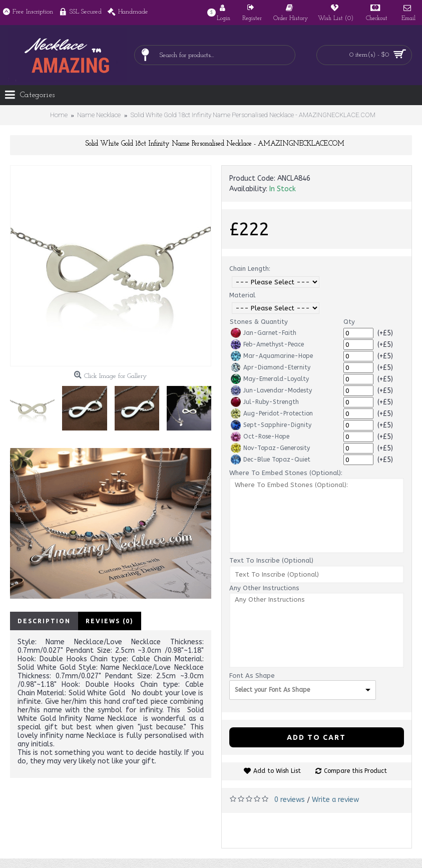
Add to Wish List (277, 771)
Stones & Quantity (259, 322)
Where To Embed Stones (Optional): (286, 473)
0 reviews (290, 800)
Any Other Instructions (264, 588)
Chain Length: (250, 269)
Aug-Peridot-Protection (272, 413)
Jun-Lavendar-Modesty (271, 390)
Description (44, 621)
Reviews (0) (110, 621)
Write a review (335, 800)
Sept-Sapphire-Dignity (271, 425)
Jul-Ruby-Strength (265, 402)
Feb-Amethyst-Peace (267, 344)
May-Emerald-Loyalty (270, 379)
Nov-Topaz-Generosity (270, 448)
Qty (349, 322)
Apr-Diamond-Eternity (271, 367)
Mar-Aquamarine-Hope (272, 356)
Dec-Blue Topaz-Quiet (271, 460)
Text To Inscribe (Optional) (271, 560)
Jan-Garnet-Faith (264, 333)
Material (242, 295)
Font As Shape (252, 676)
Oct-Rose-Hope (260, 437)
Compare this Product (355, 771)
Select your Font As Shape (272, 690)
